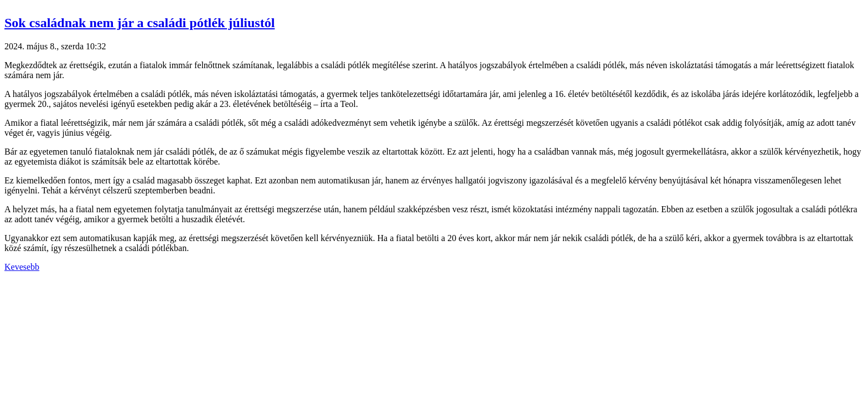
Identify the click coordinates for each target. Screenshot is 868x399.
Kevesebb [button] (22, 267)
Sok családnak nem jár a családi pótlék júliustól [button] (139, 23)
